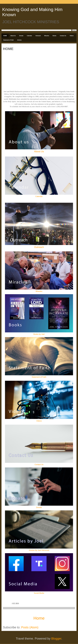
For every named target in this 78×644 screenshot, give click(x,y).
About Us (13, 36)
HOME (5, 36)
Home (39, 618)
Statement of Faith (8, 40)
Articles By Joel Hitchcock (39, 550)
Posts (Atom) (30, 627)
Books (54, 36)
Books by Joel (39, 334)
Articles (19, 40)
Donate (21, 36)
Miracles (47, 36)
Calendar (29, 36)
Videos (72, 36)
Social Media (39, 593)
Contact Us (63, 36)
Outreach (38, 36)
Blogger (56, 639)
